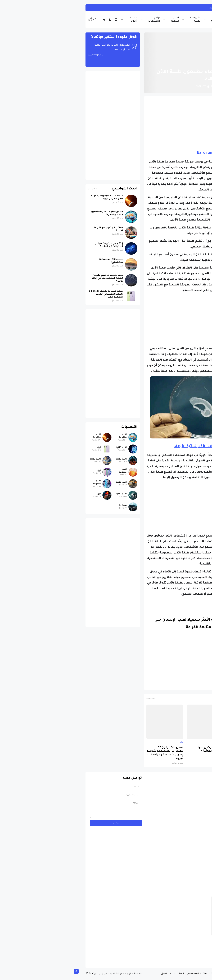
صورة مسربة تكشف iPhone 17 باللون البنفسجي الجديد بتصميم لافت (176, 751)
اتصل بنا (92, 974)
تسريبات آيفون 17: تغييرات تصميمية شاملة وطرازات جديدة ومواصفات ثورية (95, 753)
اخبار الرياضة (145, 20)
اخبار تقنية (163, 20)
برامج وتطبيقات (84, 20)
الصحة (174, 685)
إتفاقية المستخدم (127, 974)
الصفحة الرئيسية (182, 64)
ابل (193, 8)
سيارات (52, 505)
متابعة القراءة (128, 628)
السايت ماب (107, 974)
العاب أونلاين (63, 20)
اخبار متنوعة (104, 20)
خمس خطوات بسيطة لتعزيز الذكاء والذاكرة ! (37, 213)
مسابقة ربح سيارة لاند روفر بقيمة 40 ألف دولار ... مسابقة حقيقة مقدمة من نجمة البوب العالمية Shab (168, 951)
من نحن (170, 974)
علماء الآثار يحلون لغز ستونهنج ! (41, 261)
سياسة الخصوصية (152, 974)
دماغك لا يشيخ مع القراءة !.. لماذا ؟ (37, 229)
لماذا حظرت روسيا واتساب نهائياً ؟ (141, 749)
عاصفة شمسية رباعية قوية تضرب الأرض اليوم (37, 197)
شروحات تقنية (125, 20)
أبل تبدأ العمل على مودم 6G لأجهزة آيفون (163, 8)
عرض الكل (80, 699)
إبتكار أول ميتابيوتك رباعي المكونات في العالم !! (39, 245)
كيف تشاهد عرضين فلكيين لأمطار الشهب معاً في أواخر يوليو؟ (37, 278)
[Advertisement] (135, 123)
